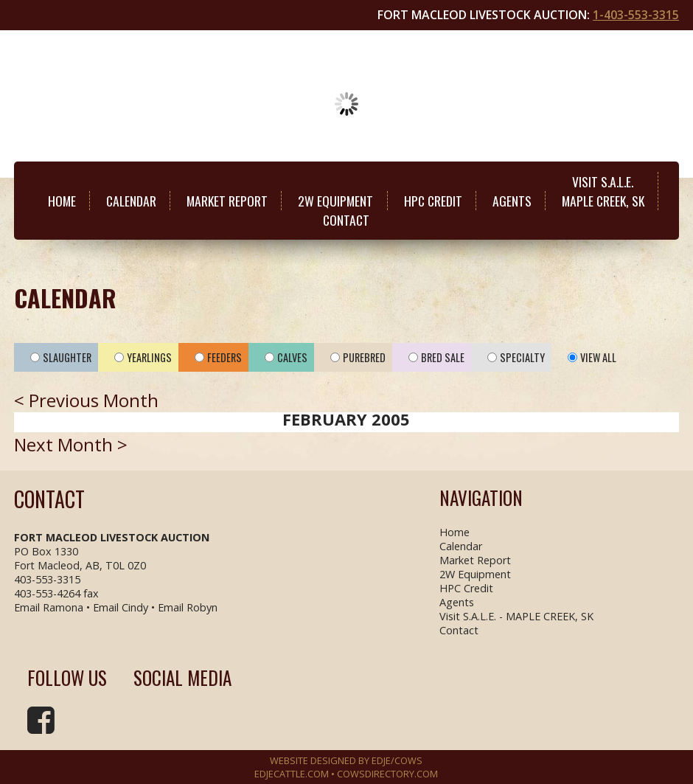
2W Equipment (335, 201)
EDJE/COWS (397, 760)
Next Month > (71, 444)
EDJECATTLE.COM (292, 774)
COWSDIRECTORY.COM (387, 774)
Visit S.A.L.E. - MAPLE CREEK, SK (516, 616)
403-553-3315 (47, 579)
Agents (512, 201)
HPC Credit (433, 201)
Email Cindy (121, 607)
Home (62, 201)
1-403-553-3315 (636, 15)
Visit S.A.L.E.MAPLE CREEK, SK (603, 191)
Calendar (131, 201)
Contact (346, 220)
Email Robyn (188, 607)
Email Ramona (49, 607)
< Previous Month (86, 400)
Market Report (227, 201)
